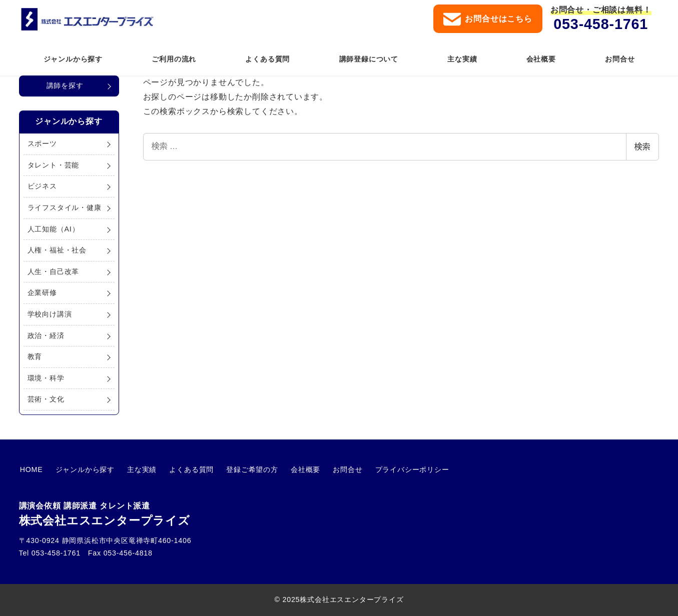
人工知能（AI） (54, 229)
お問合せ (333, 469)
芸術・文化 (46, 399)
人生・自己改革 (54, 271)
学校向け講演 (50, 314)
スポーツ (42, 143)
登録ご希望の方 (243, 469)
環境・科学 (46, 378)
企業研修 (42, 292)
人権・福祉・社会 (57, 250)
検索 (642, 147)
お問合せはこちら (488, 19)
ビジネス (42, 186)
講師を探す (65, 85)
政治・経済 (46, 335)
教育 (35, 356)
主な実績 (136, 469)
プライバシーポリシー (396, 469)
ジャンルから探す (82, 469)
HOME (31, 469)
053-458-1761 (601, 24)
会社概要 (293, 469)
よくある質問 (184, 469)
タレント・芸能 (54, 165)
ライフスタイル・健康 (65, 207)
